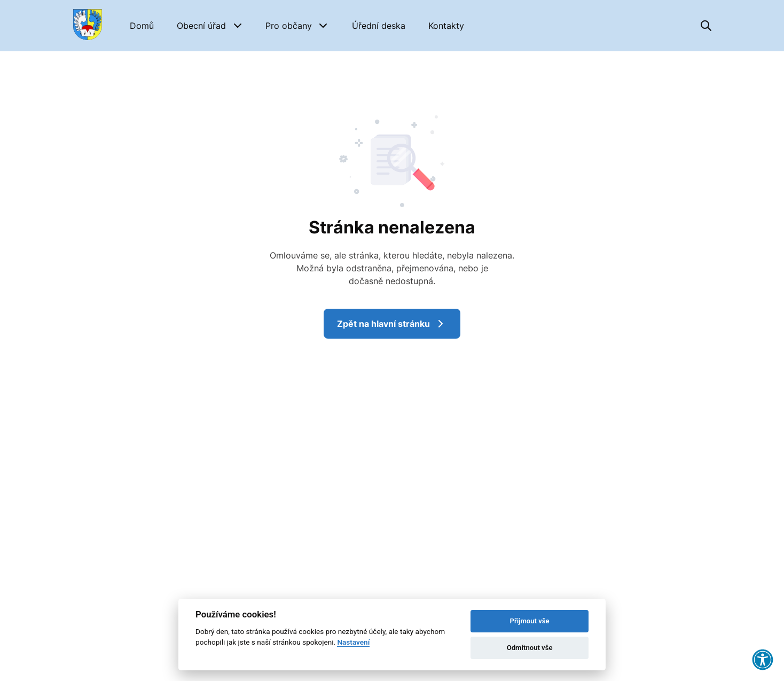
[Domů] (142, 26)
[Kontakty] (446, 26)
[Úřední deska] (379, 26)
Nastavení (353, 642)
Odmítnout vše (530, 648)
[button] (210, 26)
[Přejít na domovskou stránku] (88, 26)
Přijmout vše (530, 621)
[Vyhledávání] (706, 26)
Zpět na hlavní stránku (392, 324)
